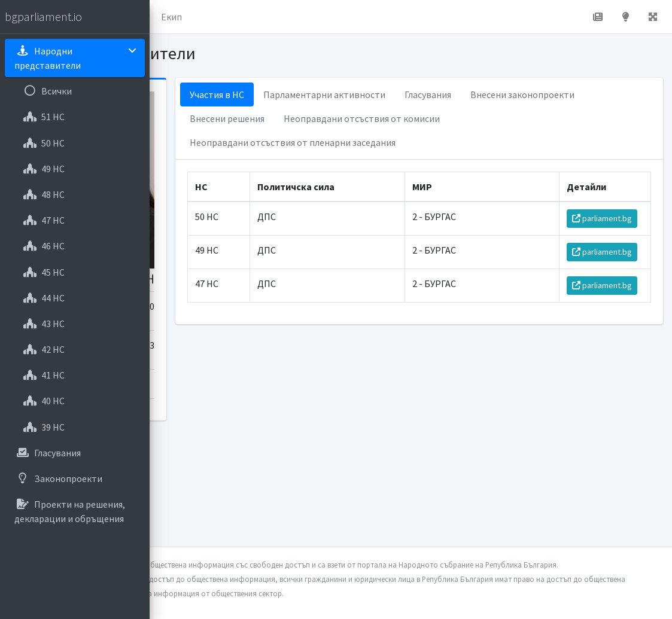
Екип (320, 17)
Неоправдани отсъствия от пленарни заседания (405, 166)
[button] (168, 17)
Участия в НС (329, 94)
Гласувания (540, 94)
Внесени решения (462, 118)
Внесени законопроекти (354, 118)
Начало (207, 17)
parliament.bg (608, 249)
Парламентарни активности (436, 94)
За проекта (266, 17)
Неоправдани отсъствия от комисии (380, 142)
